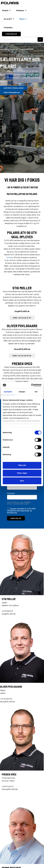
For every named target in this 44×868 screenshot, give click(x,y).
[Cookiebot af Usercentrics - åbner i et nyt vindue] (31, 385)
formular (10, 257)
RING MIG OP (16, 518)
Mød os (22, 19)
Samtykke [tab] (8, 392)
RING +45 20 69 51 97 (22, 318)
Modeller (5, 10)
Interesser (11, 493)
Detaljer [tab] (22, 392)
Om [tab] (36, 392)
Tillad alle (22, 465)
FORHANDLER (11, 34)
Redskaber (20, 10)
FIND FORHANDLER (12, 92)
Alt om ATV (8, 19)
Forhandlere (8, 27)
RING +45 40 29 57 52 (22, 356)
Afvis (22, 481)
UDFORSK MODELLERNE (14, 88)
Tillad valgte (22, 473)
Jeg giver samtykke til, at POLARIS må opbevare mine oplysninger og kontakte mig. (21, 511)
